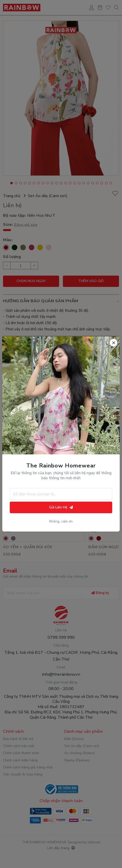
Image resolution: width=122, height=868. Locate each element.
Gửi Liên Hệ (61, 507)
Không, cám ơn (61, 522)
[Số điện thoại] (61, 494)
